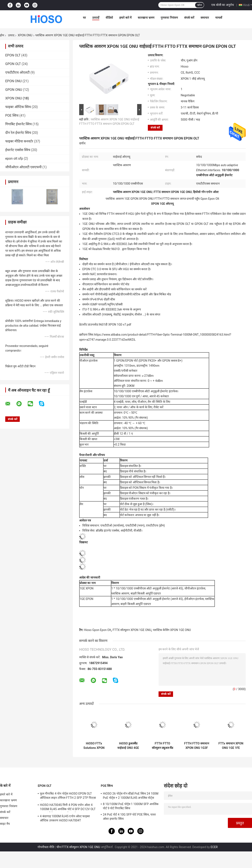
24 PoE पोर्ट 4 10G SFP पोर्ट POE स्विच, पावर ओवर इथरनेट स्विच (129, 817)
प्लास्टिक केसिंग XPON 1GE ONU (172, 630)
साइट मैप (5, 824)
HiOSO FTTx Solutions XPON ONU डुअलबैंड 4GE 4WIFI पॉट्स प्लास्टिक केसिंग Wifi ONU (94, 746)
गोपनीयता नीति (46, 847)
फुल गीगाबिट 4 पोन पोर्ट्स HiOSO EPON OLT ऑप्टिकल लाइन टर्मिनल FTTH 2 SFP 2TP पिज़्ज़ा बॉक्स (68, 796)
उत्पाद (11, 35)
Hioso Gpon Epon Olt (97, 630)
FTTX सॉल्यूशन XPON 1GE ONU (132, 630)
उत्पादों (96, 18)
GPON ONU (14, 90)
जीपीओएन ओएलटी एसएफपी (23, 167)
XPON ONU (25, 35)
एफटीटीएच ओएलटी (17, 72)
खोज (199, 5)
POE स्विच (12, 115)
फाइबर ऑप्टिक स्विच (18, 107)
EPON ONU (13, 81)
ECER (214, 847)
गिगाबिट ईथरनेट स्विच (18, 124)
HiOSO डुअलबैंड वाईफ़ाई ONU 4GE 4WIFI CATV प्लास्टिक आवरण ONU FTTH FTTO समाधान (128, 746)
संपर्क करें (189, 18)
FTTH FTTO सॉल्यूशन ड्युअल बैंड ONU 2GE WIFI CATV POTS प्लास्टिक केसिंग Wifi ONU (162, 746)
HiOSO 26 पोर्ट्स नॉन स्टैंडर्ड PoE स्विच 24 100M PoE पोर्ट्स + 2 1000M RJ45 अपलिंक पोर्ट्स (131, 796)
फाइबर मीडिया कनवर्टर (19, 141)
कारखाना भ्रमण (146, 18)
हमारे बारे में (125, 18)
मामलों (219, 18)
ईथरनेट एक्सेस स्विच (18, 150)
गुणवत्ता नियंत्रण (169, 18)
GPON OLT (13, 64)
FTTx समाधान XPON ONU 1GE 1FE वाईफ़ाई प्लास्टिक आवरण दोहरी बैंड (231, 746)
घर (84, 18)
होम (2, 35)
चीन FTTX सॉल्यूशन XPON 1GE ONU (78, 847)
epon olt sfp (14, 158)
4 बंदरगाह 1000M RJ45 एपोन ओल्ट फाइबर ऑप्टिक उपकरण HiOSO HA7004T (65, 818)
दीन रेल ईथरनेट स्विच (18, 133)
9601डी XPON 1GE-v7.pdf (115, 325)
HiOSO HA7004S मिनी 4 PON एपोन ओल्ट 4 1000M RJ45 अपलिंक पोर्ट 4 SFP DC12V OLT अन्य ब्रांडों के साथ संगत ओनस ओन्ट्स (68, 808)
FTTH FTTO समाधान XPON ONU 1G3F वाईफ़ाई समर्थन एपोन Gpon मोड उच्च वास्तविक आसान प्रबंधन (197, 746)
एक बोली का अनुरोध (222, 5)
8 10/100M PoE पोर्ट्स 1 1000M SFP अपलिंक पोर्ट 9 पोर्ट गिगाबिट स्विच (131, 806)
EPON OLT (13, 55)
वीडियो (109, 18)
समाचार (205, 18)
